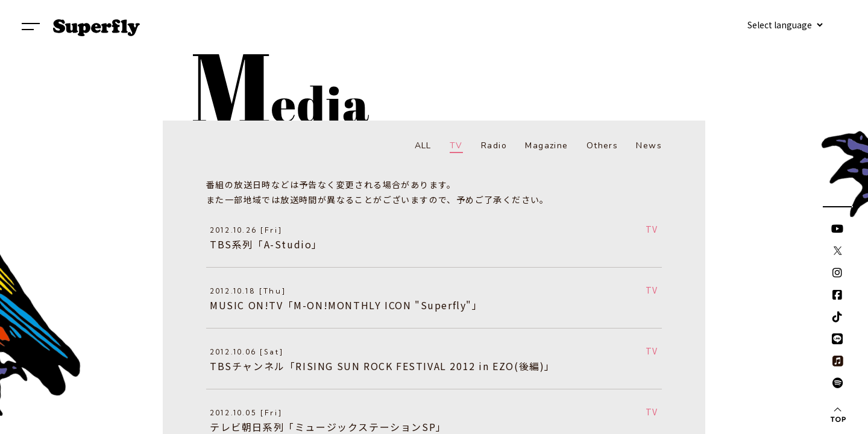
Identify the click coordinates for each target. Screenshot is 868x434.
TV (456, 146)
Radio (494, 146)
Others (602, 146)
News (649, 146)
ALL (423, 146)
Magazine (546, 146)
